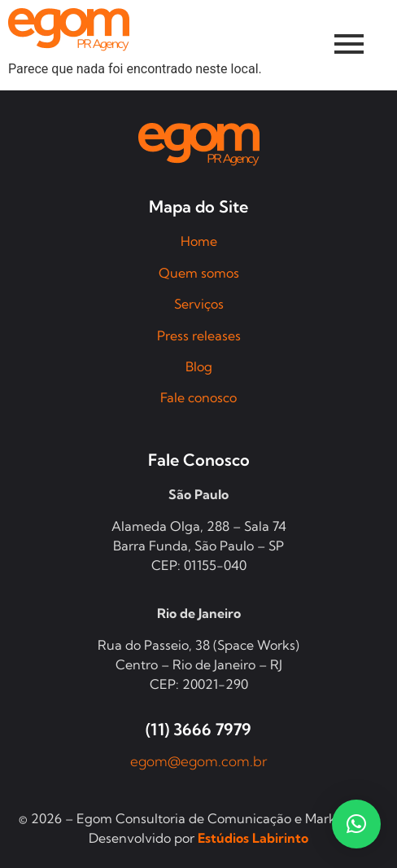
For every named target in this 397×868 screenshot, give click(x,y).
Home (199, 241)
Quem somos (199, 273)
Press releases (199, 335)
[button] (356, 824)
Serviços (199, 304)
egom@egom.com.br (199, 761)
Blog (199, 366)
